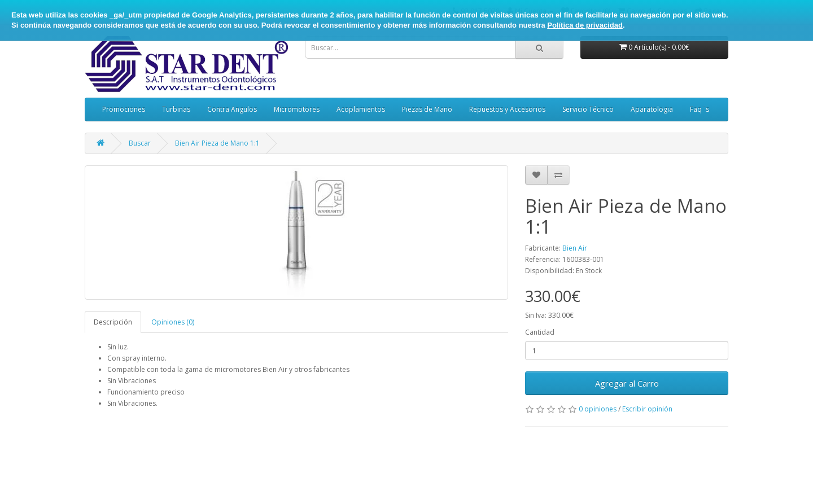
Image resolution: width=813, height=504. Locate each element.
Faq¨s (700, 109)
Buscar (140, 143)
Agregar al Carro (627, 383)
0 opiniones (598, 409)
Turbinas (176, 109)
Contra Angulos (232, 109)
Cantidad (540, 332)
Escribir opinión (647, 409)
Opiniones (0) (173, 322)
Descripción (113, 322)
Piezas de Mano (427, 109)
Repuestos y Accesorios (507, 109)
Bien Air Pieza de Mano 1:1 (217, 143)
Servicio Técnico (588, 109)
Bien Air (575, 248)
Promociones (124, 109)
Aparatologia (652, 109)
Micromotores (297, 109)
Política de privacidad (585, 25)
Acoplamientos (361, 109)
